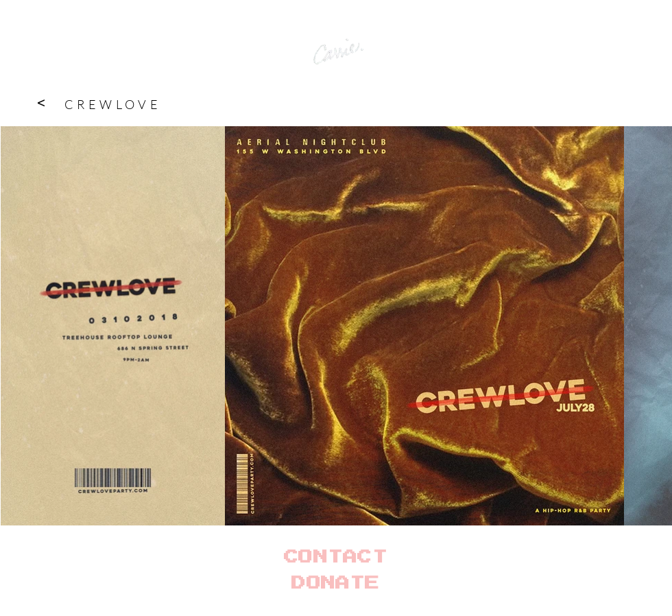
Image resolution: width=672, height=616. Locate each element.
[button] (40, 102)
